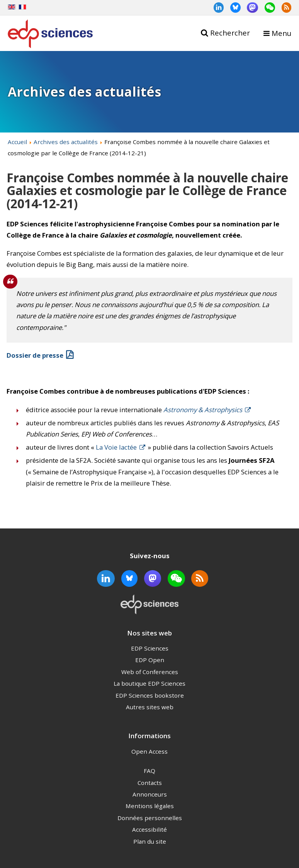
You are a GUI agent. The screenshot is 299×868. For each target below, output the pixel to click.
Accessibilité (149, 829)
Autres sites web (150, 707)
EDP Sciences (150, 648)
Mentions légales (150, 806)
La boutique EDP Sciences (149, 683)
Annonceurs (150, 794)
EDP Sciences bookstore (150, 695)
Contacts (150, 783)
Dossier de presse (35, 355)
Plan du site (150, 841)
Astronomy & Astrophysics (203, 410)
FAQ (149, 771)
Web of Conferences (150, 672)
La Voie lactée (116, 447)
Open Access (149, 751)
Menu (281, 33)
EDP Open (150, 660)
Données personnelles (150, 818)
